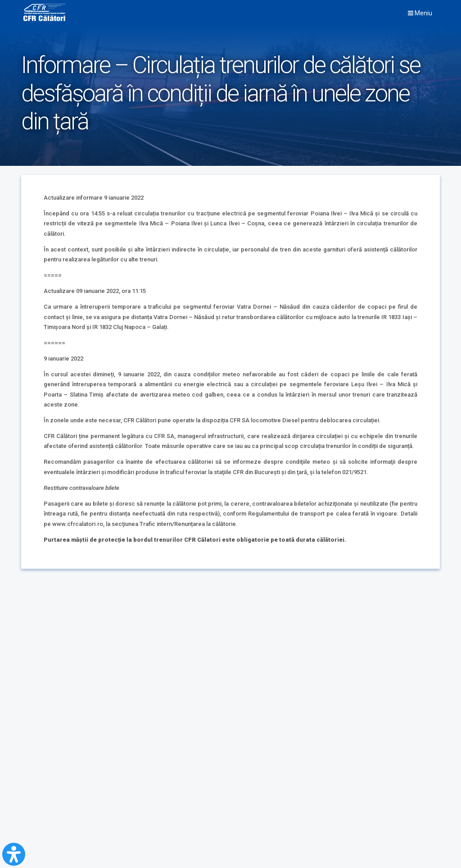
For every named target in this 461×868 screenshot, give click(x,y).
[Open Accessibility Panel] (14, 854)
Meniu (420, 13)
